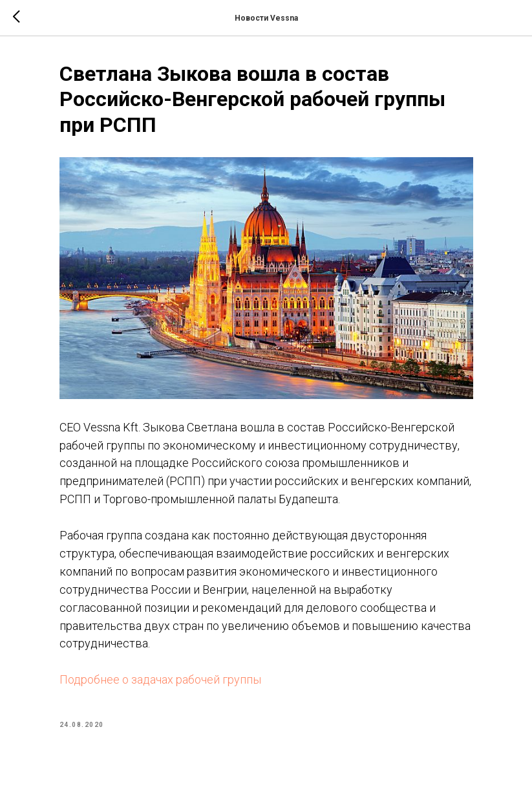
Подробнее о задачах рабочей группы (160, 679)
